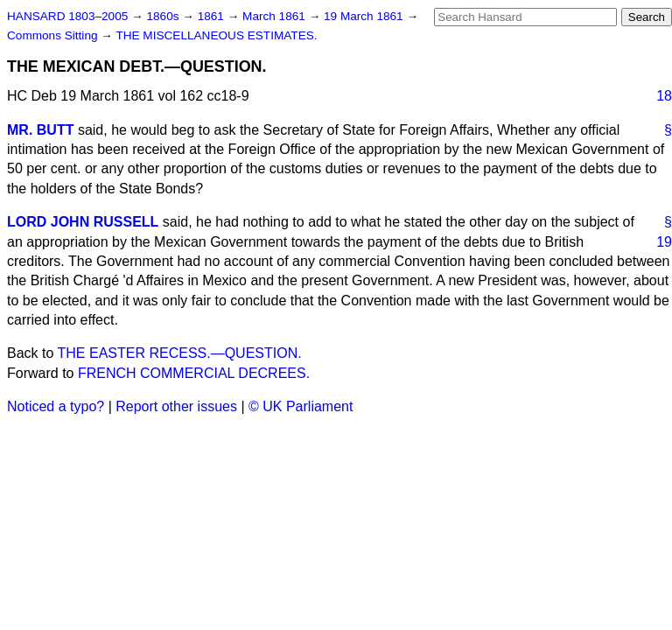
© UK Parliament (301, 406)
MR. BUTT (40, 130)
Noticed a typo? (56, 406)
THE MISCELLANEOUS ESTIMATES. (216, 35)
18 (664, 96)
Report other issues (176, 406)
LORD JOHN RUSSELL (83, 222)
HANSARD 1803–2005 (67, 16)
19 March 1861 (365, 16)
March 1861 (276, 16)
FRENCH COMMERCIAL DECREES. (194, 373)
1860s (164, 16)
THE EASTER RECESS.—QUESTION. (180, 353)
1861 (213, 16)
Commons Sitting (54, 35)
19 (664, 242)
